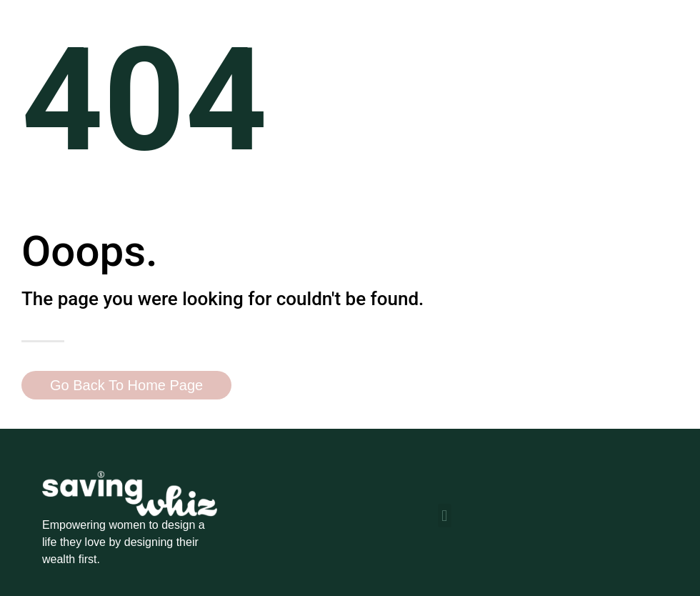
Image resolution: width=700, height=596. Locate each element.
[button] (445, 516)
